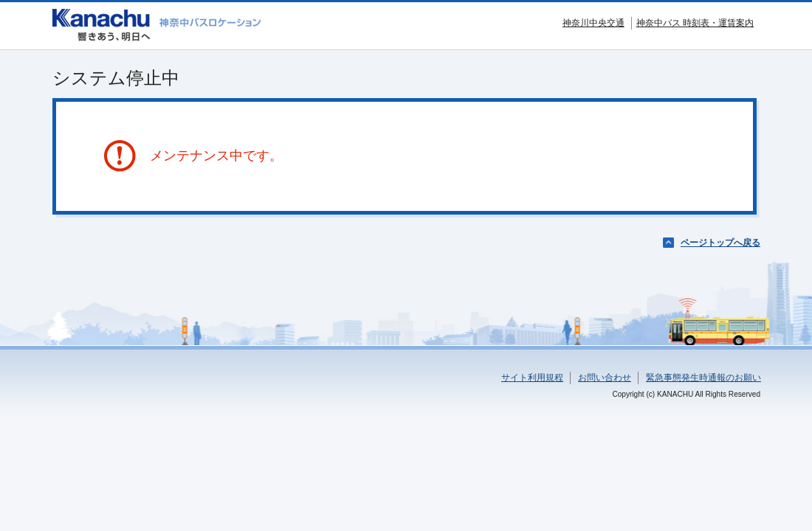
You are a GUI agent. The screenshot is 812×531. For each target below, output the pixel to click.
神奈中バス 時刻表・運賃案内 (695, 23)
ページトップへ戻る (720, 243)
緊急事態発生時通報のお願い (703, 378)
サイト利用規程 (532, 378)
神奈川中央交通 (593, 23)
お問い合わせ (605, 378)
